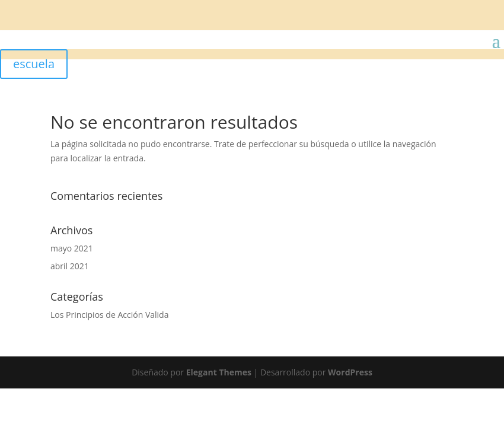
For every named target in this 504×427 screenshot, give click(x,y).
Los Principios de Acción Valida (109, 315)
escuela (34, 64)
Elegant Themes (219, 372)
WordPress (350, 372)
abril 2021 (70, 266)
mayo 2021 (72, 248)
